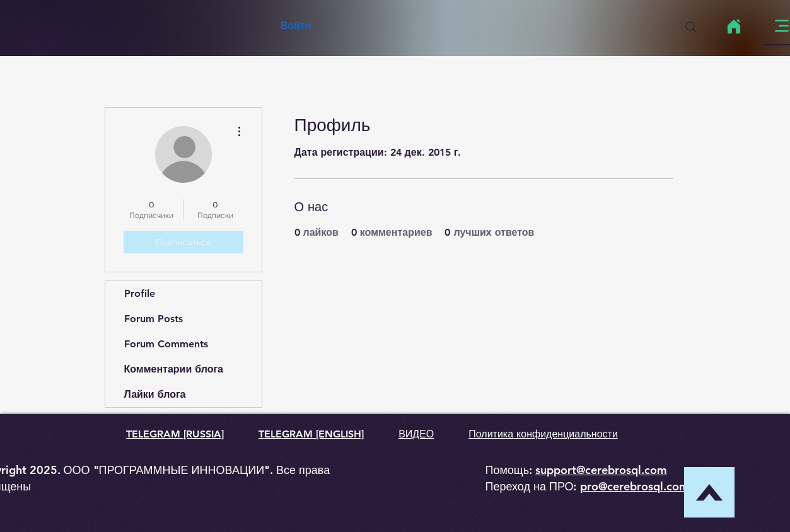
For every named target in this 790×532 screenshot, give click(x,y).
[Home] (734, 26)
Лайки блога (155, 394)
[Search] (691, 27)
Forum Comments (166, 344)
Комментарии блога (174, 369)
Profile (140, 293)
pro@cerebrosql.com (635, 486)
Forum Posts (154, 319)
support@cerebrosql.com (601, 470)
